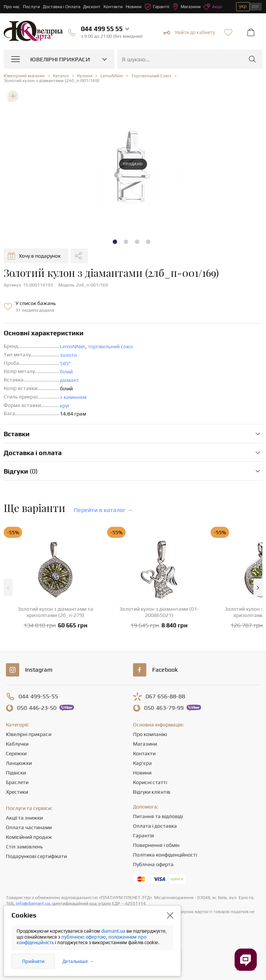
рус (256, 6)
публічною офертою (84, 937)
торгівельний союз (110, 346)
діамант (69, 380)
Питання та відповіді (158, 816)
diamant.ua (114, 931)
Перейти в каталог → (103, 510)
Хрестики (17, 792)
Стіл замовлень (24, 847)
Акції (213, 7)
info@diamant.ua (33, 903)
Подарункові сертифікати (36, 856)
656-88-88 (165, 696)
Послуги (31, 7)
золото (68, 355)
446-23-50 (37, 708)
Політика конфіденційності (165, 855)
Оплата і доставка (155, 826)
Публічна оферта (153, 864)
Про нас (12, 7)
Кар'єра (142, 763)
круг (65, 406)
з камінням (73, 397)
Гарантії (157, 7)
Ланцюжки (19, 763)
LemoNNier (73, 346)
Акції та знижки (24, 818)
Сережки (16, 753)
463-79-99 (164, 708)
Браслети (17, 782)
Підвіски (16, 773)
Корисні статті (150, 782)
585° (65, 363)
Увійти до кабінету (189, 33)
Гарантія (144, 835)
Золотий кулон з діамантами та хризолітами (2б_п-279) (55, 612)
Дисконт (92, 7)
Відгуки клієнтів (152, 792)
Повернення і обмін (156, 845)
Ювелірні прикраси (29, 734)
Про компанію (150, 734)
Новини (134, 7)
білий (66, 372)
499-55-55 (38, 696)
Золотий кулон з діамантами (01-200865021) (159, 612)
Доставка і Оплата (62, 7)
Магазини (186, 7)
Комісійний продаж (29, 837)
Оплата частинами (29, 827)
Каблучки (17, 744)
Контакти (113, 7)
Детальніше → (78, 961)
